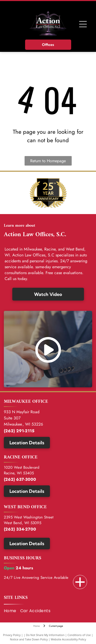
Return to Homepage (48, 161)
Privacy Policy (12, 635)
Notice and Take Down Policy (29, 639)
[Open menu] (83, 24)
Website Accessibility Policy (68, 639)
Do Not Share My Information (45, 635)
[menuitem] (12, 611)
